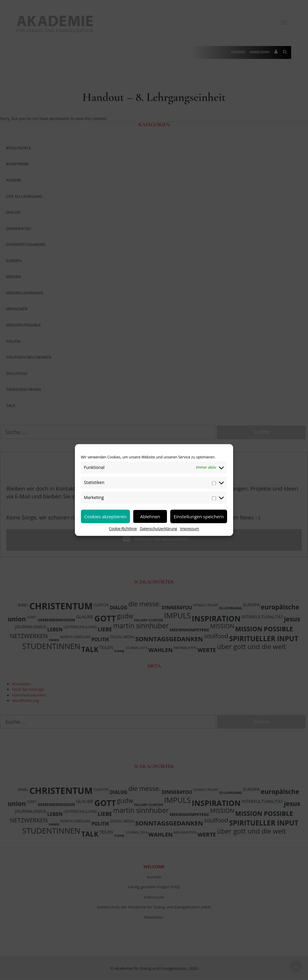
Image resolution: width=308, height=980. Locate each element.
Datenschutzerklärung (159, 529)
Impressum (190, 529)
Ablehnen (150, 516)
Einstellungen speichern (199, 516)
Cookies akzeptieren (105, 516)
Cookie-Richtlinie (123, 529)
